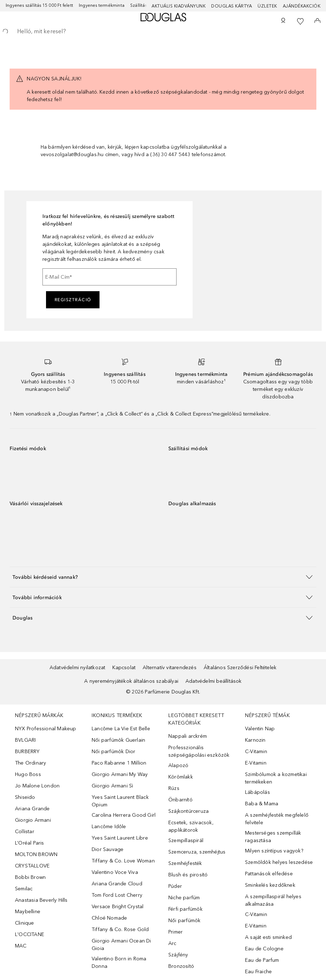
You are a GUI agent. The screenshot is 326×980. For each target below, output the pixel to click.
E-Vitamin (256, 763)
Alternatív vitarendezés (170, 668)
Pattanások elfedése (269, 874)
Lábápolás (258, 792)
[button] (163, 577)
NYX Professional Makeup (46, 729)
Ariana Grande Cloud (117, 884)
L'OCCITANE (30, 934)
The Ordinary (30, 763)
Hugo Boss (28, 774)
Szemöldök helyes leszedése (279, 862)
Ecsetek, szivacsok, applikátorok (191, 826)
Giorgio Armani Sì (112, 786)
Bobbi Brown (30, 877)
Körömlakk (181, 777)
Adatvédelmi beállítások (214, 681)
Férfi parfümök (185, 909)
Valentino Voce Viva (115, 872)
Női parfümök (184, 921)
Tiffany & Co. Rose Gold (120, 929)
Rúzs (174, 788)
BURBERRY (27, 752)
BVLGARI (25, 740)
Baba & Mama (262, 804)
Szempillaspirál (186, 840)
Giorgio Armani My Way (120, 774)
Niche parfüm (184, 898)
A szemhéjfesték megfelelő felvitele (277, 819)
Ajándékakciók (302, 6)
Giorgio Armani (33, 820)
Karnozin (255, 740)
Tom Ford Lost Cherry (117, 895)
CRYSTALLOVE (32, 866)
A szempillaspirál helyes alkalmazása (273, 900)
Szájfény (178, 955)
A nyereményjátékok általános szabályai (131, 681)
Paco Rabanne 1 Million (119, 763)
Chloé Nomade (109, 918)
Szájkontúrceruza (189, 811)
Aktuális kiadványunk (179, 6)
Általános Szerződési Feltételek (240, 668)
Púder (175, 886)
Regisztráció (73, 300)
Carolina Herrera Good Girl (124, 815)
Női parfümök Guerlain (118, 740)
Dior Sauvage (108, 849)
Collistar (25, 832)
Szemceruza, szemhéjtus (197, 852)
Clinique (25, 923)
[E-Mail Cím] (109, 277)
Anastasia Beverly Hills (41, 900)
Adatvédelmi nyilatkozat (78, 668)
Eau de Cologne (264, 949)
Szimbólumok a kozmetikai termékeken (276, 778)
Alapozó (178, 765)
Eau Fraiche (258, 972)
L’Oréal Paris (30, 843)
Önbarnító (180, 800)
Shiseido (25, 797)
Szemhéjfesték (185, 863)
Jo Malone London (37, 786)
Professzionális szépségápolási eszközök (199, 751)
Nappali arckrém (188, 736)
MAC (21, 946)
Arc (172, 943)
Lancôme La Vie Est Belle (121, 729)
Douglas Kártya (231, 6)
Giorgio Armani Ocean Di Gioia (121, 945)
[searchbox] (163, 31)
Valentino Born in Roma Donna (119, 962)
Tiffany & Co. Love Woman (123, 861)
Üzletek (267, 6)
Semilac (24, 889)
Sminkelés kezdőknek (270, 885)
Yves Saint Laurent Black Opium (120, 801)
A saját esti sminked (268, 937)
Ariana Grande (32, 809)
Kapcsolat (124, 668)
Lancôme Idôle (109, 827)
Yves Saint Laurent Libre (120, 838)
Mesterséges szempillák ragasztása (273, 837)
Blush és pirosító (188, 875)
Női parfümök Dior (113, 752)
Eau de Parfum (262, 960)
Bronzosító (181, 966)
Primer (175, 932)
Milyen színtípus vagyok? (274, 851)
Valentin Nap (260, 729)
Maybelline (28, 912)
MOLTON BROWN (36, 854)
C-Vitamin (256, 752)
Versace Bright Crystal (118, 907)
